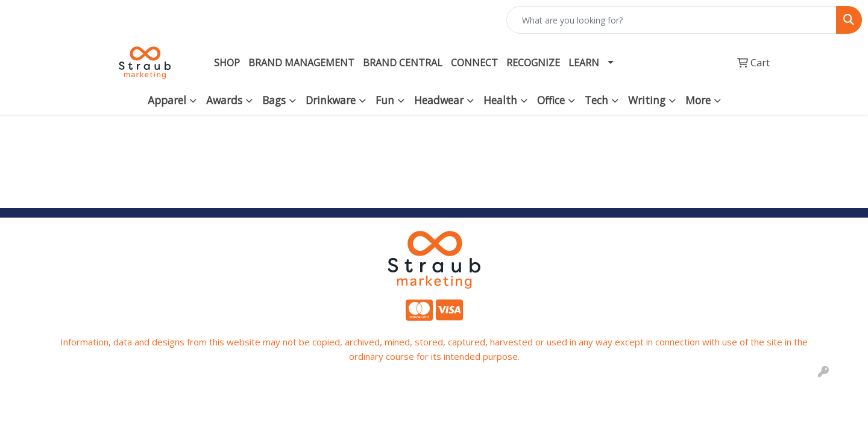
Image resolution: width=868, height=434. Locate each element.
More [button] (698, 100)
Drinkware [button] (331, 100)
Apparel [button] (167, 100)
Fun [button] (385, 100)
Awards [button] (224, 100)
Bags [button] (274, 100)
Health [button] (500, 100)
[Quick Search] (671, 20)
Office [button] (551, 100)
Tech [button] (596, 100)
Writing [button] (647, 100)
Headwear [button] (439, 100)
